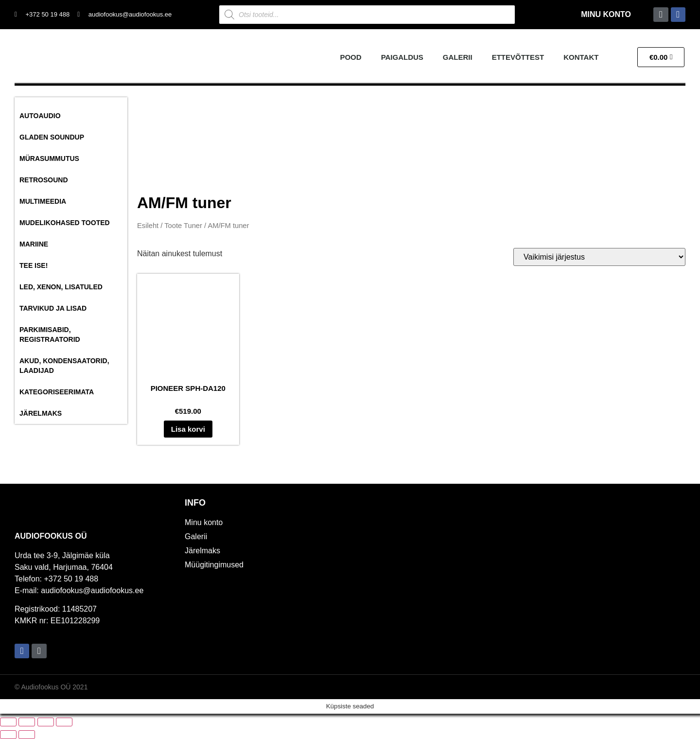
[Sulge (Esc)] (64, 722)
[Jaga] (46, 722)
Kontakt (581, 57)
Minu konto (606, 14)
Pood (350, 57)
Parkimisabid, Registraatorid (50, 334)
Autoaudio (40, 116)
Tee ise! (34, 265)
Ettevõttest (518, 57)
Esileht (148, 226)
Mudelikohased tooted (65, 223)
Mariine (34, 244)
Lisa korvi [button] (188, 429)
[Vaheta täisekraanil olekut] (27, 722)
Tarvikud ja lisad (53, 308)
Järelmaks (41, 413)
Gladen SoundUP (52, 137)
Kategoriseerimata (57, 392)
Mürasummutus (49, 158)
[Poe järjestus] (599, 257)
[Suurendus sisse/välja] (8, 722)
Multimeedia (43, 201)
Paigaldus (402, 57)
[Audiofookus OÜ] (520, 579)
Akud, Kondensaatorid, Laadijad (64, 366)
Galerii (458, 57)
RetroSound (44, 180)
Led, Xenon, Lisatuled (61, 287)
